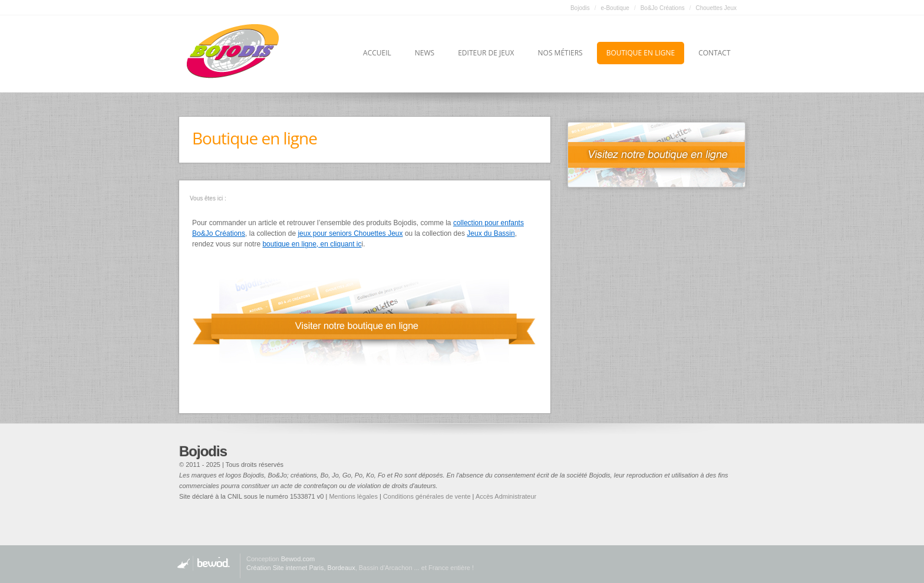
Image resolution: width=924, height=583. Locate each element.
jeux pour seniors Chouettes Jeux (350, 233)
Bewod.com (298, 559)
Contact (714, 53)
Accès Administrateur (506, 496)
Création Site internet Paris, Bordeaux (301, 568)
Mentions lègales (353, 496)
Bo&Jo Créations (663, 8)
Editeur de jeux (486, 53)
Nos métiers (560, 53)
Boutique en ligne (641, 53)
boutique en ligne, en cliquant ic (312, 244)
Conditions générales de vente (427, 496)
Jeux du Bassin (491, 233)
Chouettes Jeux (717, 8)
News (425, 53)
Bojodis (580, 8)
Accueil (377, 53)
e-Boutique (615, 8)
